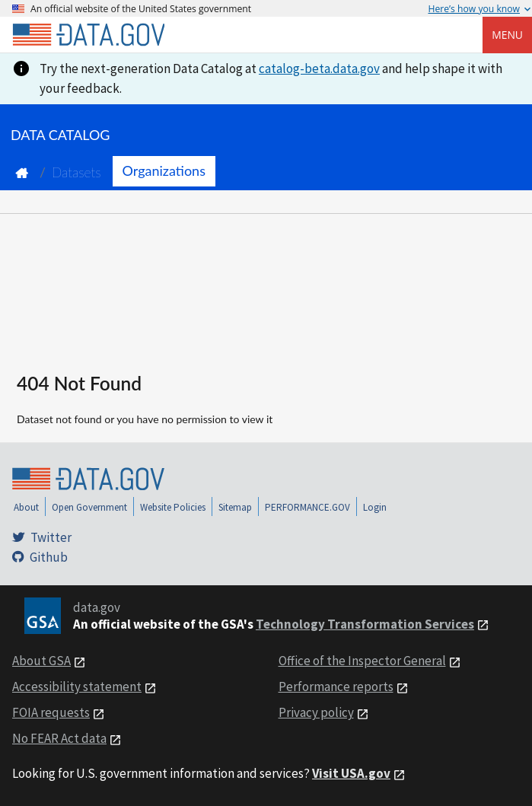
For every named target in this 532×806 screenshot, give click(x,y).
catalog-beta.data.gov (319, 68)
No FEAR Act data (59, 738)
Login (375, 507)
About (26, 507)
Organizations (164, 170)
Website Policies (173, 507)
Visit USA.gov (351, 773)
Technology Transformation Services (365, 624)
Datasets (76, 172)
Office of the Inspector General (362, 661)
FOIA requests (51, 712)
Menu (507, 35)
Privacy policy (316, 712)
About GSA (41, 661)
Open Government (89, 507)
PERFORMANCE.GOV (307, 507)
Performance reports (336, 687)
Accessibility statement (77, 687)
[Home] (88, 35)
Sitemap (235, 507)
